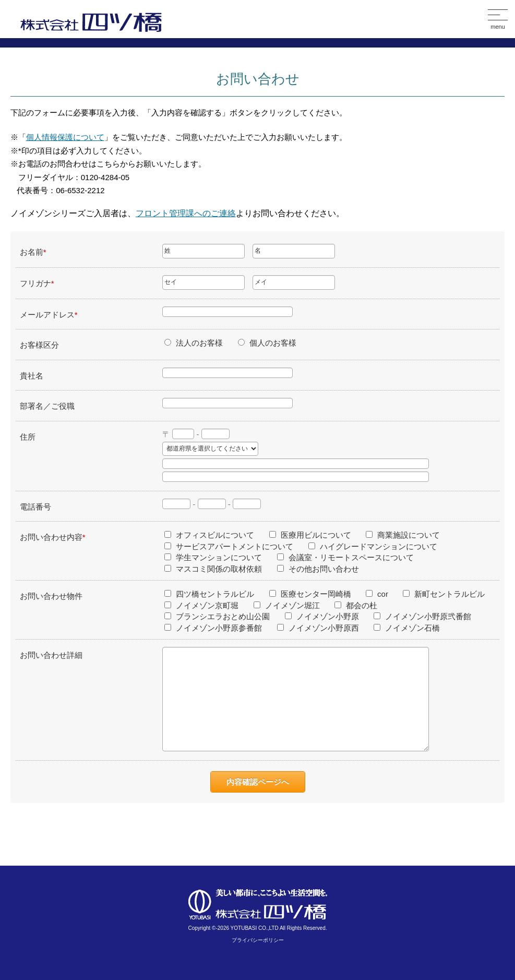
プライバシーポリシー (258, 940)
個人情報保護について (65, 137)
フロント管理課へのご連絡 (186, 213)
